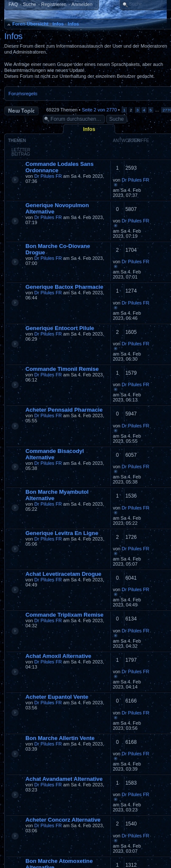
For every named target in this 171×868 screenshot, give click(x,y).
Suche (29, 4)
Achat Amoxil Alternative (58, 656)
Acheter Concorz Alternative (63, 820)
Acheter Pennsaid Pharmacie (64, 410)
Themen (17, 141)
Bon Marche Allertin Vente (60, 738)
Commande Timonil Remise (62, 369)
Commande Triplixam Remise (64, 615)
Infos (58, 24)
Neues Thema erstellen (21, 111)
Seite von (100, 110)
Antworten (126, 141)
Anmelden (82, 4)
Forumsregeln (23, 94)
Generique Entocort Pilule (60, 328)
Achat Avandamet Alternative (64, 779)
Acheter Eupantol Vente (57, 697)
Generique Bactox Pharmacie (64, 287)
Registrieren (54, 4)
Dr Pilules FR (48, 176)
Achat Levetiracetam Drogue (63, 574)
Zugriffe (138, 141)
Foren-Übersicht (30, 24)
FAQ (13, 4)
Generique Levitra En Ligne (62, 533)
